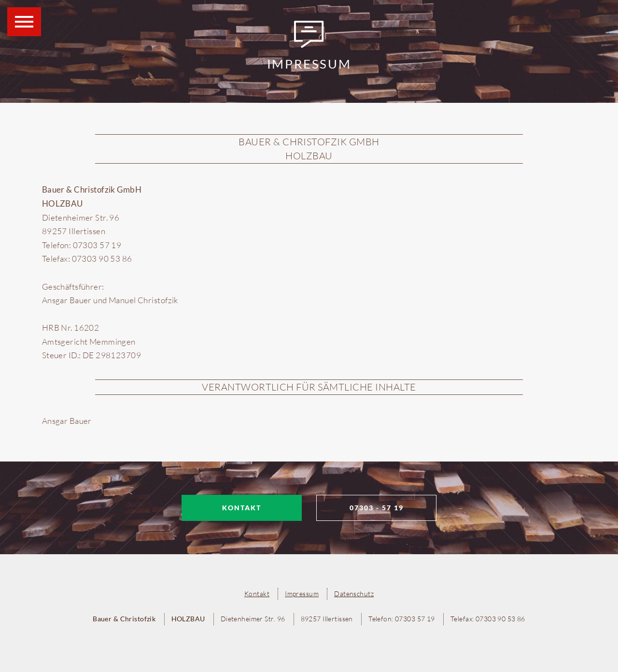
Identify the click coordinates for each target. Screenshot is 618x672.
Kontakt (242, 508)
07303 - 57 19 (377, 508)
